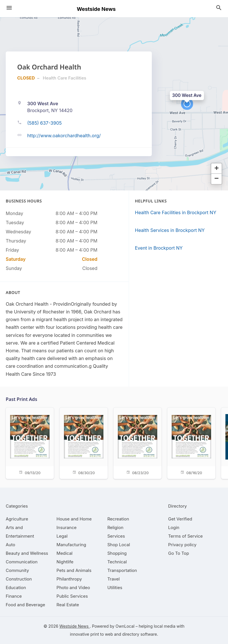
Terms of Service (185, 536)
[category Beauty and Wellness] (27, 553)
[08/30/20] (84, 443)
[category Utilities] (115, 588)
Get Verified (180, 519)
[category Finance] (14, 596)
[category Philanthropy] (69, 579)
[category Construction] (19, 579)
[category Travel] (114, 579)
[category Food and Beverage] (25, 605)
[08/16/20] (191, 443)
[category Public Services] (72, 596)
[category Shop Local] (119, 545)
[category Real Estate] (68, 605)
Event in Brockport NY (159, 248)
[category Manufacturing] (71, 545)
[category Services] (116, 536)
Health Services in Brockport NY (170, 230)
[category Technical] (117, 562)
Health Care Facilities (65, 78)
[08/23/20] (137, 443)
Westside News (74, 626)
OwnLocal (125, 626)
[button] (187, 104)
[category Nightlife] (65, 562)
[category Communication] (22, 562)
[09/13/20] (30, 443)
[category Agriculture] (17, 519)
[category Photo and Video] (73, 588)
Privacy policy (182, 545)
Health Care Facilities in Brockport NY (176, 212)
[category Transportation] (122, 570)
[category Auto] (10, 545)
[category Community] (17, 570)
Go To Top (179, 553)
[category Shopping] (117, 553)
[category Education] (16, 588)
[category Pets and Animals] (74, 570)
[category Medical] (64, 553)
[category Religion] (115, 527)
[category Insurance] (66, 527)
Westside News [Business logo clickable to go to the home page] (96, 9)
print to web (102, 634)
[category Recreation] (118, 519)
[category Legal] (62, 536)
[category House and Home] (74, 519)
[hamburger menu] (9, 8)
